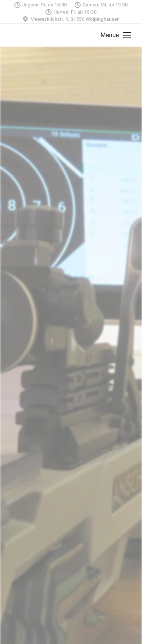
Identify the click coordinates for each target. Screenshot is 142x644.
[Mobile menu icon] (116, 35)
